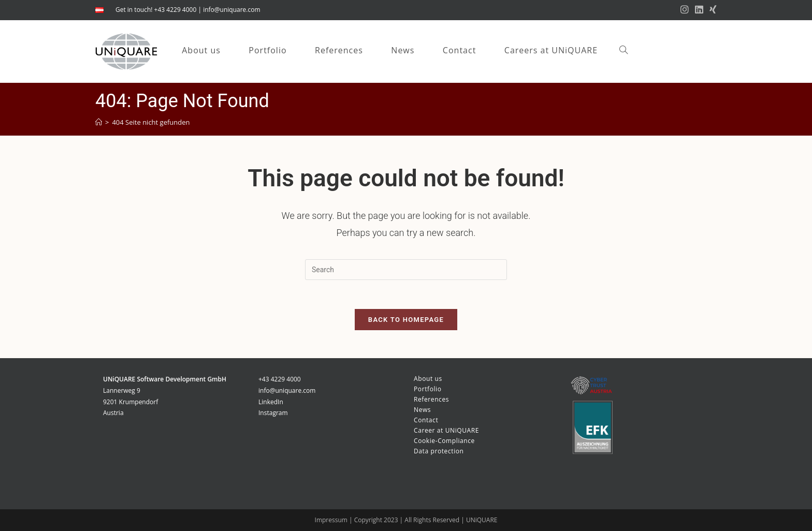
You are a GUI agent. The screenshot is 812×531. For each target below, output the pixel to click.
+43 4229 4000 (280, 379)
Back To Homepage (406, 322)
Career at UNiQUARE (446, 430)
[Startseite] (99, 122)
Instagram (273, 413)
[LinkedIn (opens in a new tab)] (699, 10)
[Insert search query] (406, 270)
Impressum (332, 520)
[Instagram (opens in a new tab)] (685, 10)
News (422, 410)
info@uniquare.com (231, 10)
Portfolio (428, 389)
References (431, 399)
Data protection (439, 451)
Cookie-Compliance (444, 441)
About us (428, 379)
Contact (426, 420)
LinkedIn (271, 401)
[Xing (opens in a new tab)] (712, 10)
